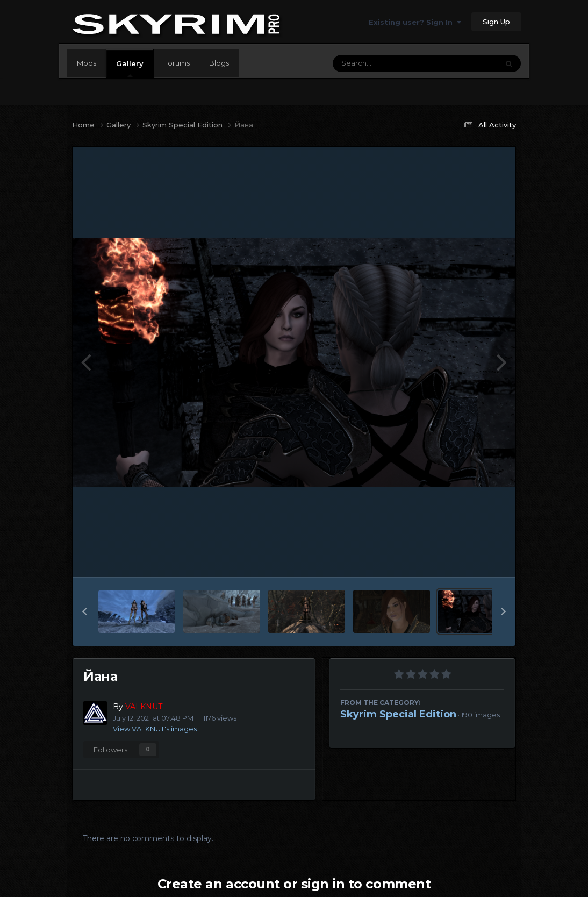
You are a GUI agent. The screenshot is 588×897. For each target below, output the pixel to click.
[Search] (386, 63)
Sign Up (496, 22)
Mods (87, 63)
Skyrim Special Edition (398, 714)
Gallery (130, 68)
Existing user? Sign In (415, 22)
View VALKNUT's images (155, 729)
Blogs (219, 63)
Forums (177, 63)
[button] (84, 611)
